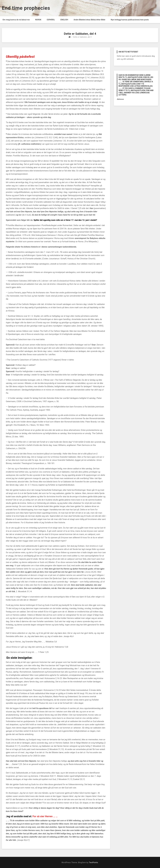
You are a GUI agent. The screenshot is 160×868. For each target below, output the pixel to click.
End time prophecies (26, 8)
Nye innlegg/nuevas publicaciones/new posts (130, 20)
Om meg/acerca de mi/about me (16, 20)
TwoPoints (93, 863)
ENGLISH (64, 20)
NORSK (38, 20)
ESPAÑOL (51, 20)
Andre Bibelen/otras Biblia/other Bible (89, 20)
